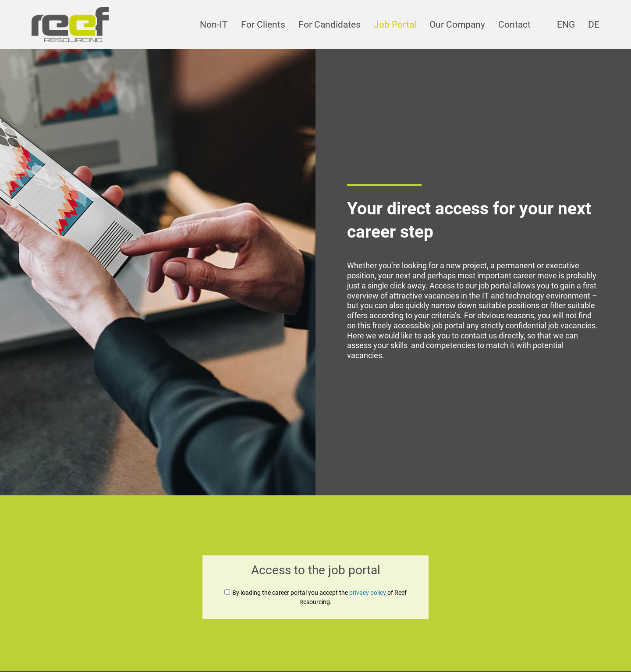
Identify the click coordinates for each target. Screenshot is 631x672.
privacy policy (368, 593)
